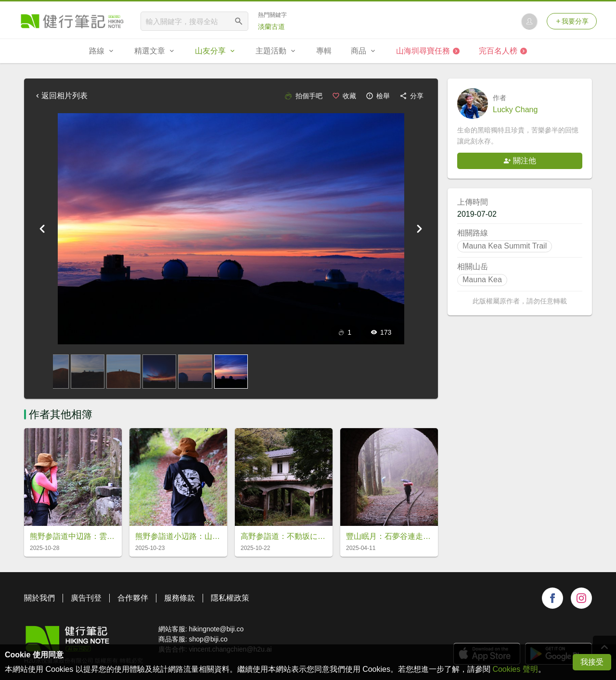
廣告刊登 (86, 598)
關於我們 (39, 598)
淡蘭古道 (271, 26)
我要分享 (572, 21)
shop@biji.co (208, 639)
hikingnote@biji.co (216, 629)
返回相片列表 (61, 96)
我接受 (592, 662)
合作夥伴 (133, 598)
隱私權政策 (230, 598)
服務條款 (180, 598)
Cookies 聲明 (515, 669)
